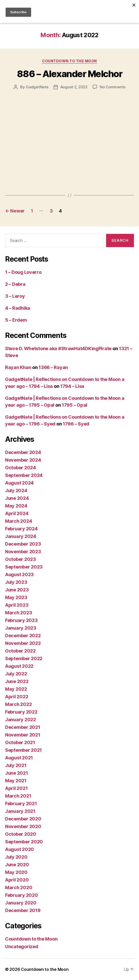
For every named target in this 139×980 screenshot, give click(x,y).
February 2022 (21, 712)
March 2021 (18, 796)
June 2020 (17, 865)
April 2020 (17, 880)
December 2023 (23, 544)
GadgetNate (37, 87)
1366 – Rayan (53, 367)
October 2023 (21, 559)
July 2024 (16, 491)
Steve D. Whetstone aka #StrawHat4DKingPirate (58, 349)
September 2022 (24, 658)
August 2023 (19, 574)
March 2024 (18, 521)
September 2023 (24, 567)
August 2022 (19, 666)
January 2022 (21, 720)
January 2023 (21, 628)
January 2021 (20, 811)
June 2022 (17, 681)
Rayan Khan (18, 367)
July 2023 (16, 582)
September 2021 (23, 750)
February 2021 (21, 804)
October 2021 (20, 742)
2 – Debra (15, 284)
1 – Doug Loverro (23, 272)
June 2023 (17, 590)
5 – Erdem (16, 320)
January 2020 (21, 903)
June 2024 (17, 498)
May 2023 (16, 597)
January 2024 (21, 536)
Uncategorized (22, 947)
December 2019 (23, 910)
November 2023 (23, 552)
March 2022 (18, 704)
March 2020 (19, 887)
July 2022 (16, 674)
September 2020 (24, 842)
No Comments (113, 87)
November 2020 (23, 826)
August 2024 (19, 483)
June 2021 (17, 773)
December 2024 (23, 452)
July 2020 (16, 857)
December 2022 (23, 636)
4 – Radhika (18, 308)
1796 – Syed (76, 424)
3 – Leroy (15, 296)
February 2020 (22, 895)
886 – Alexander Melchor (70, 74)
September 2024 (24, 475)
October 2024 (21, 468)
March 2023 (18, 613)
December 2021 (23, 727)
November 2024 (23, 460)
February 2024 (21, 529)
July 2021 (16, 765)
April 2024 (17, 513)
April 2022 (17, 697)
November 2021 (23, 735)
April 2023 (17, 605)
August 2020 (20, 849)
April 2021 (16, 788)
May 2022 (16, 689)
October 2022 (20, 651)
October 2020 (21, 834)
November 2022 (23, 643)
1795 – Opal (74, 405)
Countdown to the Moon (69, 61)
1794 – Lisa (72, 386)
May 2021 (16, 781)
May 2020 (16, 872)
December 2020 (23, 819)
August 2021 (19, 758)
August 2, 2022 (74, 87)
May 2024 (16, 506)
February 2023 (21, 620)
